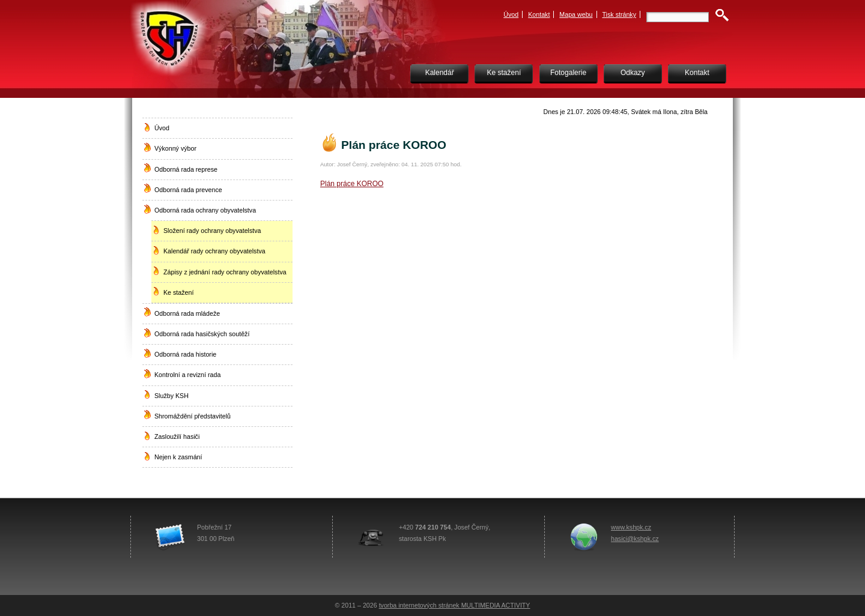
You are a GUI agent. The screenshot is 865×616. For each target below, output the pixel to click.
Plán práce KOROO (352, 184)
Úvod (511, 14)
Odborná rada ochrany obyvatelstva (205, 210)
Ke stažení (504, 73)
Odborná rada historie (185, 354)
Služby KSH (171, 396)
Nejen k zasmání (178, 457)
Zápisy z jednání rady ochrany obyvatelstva (225, 272)
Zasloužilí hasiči (177, 436)
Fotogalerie (568, 73)
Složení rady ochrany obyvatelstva (212, 231)
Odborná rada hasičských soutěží (202, 334)
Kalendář (440, 73)
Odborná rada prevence (188, 190)
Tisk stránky (620, 14)
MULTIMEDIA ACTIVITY (496, 605)
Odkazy (633, 73)
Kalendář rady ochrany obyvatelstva (214, 251)
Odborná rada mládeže (187, 313)
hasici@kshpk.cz (635, 539)
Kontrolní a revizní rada (187, 375)
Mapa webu (576, 14)
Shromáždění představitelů (193, 416)
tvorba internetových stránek (420, 605)
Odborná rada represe (186, 169)
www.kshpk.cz (631, 527)
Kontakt (539, 14)
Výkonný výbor (175, 148)
